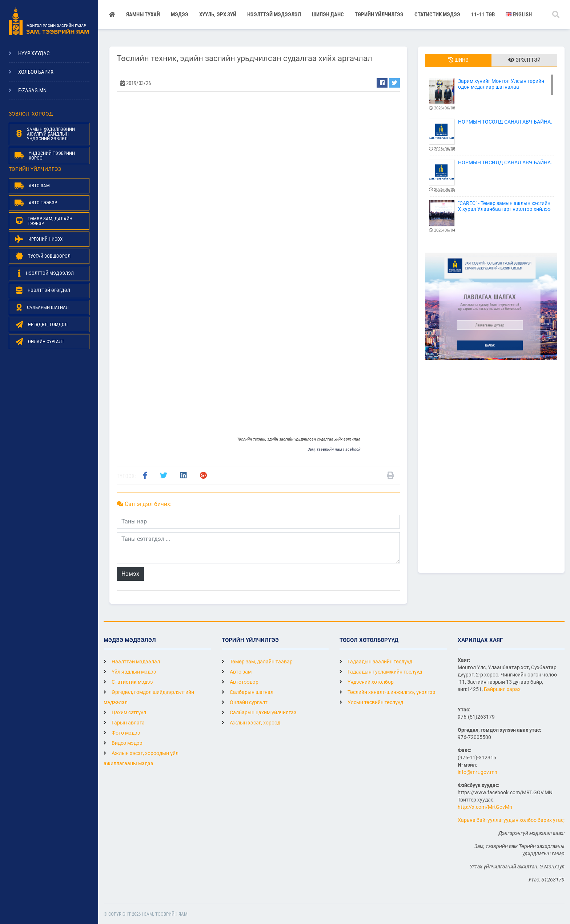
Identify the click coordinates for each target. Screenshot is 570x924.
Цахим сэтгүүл (125, 712)
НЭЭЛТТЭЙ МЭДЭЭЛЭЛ (274, 15)
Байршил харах (502, 689)
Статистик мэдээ (437, 15)
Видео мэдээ (123, 743)
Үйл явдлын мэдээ (130, 672)
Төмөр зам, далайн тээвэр (257, 662)
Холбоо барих (36, 72)
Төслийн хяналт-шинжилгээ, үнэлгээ (388, 692)
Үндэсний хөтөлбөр (367, 682)
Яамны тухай (143, 15)
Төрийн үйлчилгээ (379, 15)
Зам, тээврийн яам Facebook (334, 449)
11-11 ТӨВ (483, 15)
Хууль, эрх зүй (218, 15)
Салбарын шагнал (248, 692)
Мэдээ (180, 15)
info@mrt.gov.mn (477, 772)
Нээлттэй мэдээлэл (132, 662)
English (519, 15)
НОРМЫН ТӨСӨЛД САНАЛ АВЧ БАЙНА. (491, 135)
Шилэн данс (328, 15)
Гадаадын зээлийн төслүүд (376, 662)
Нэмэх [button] (130, 574)
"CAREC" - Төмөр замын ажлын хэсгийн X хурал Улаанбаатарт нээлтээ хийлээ (491, 217)
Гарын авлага (124, 723)
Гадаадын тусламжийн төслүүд (381, 672)
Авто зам (237, 672)
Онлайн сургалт (245, 702)
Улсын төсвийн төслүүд (371, 702)
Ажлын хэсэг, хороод (251, 723)
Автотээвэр (240, 682)
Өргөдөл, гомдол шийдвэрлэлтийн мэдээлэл (149, 697)
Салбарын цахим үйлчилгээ (259, 712)
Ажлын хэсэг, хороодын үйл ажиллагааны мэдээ (141, 758)
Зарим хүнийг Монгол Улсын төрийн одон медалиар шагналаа (491, 95)
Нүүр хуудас (34, 53)
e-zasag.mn (32, 91)
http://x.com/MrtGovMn (485, 807)
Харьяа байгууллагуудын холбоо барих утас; (511, 820)
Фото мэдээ (122, 733)
